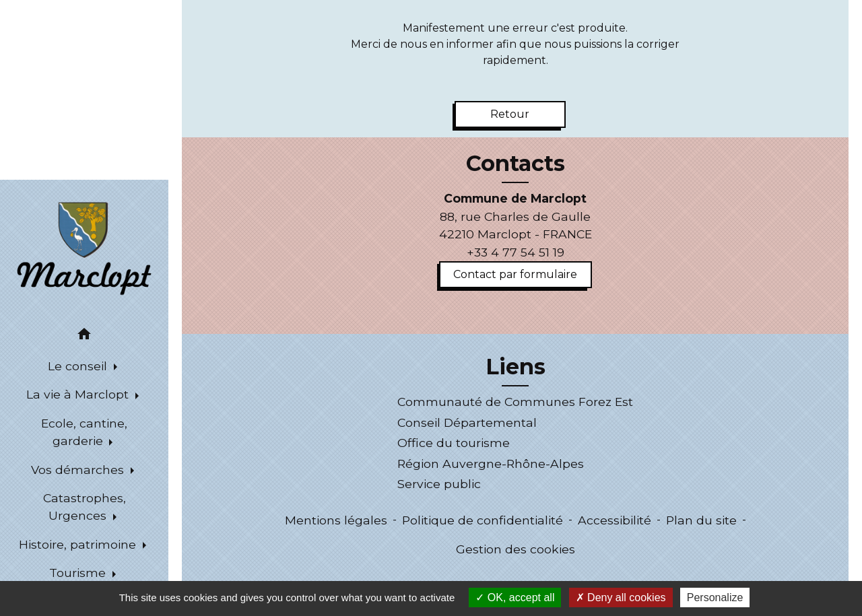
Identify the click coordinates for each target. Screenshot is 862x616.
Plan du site (701, 520)
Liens (516, 367)
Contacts (516, 164)
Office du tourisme (454, 443)
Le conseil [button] (79, 366)
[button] (84, 336)
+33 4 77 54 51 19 (516, 252)
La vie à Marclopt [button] (79, 394)
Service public (439, 484)
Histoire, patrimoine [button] (79, 544)
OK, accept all (515, 597)
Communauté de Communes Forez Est (515, 402)
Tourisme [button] (79, 573)
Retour (510, 114)
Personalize (715, 597)
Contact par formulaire (515, 274)
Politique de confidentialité (483, 520)
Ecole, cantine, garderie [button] (84, 432)
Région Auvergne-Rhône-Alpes (491, 464)
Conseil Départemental (467, 422)
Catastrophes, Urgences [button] (85, 507)
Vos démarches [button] (79, 470)
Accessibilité (615, 520)
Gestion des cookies (516, 549)
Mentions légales (336, 520)
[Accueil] (85, 248)
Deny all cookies (621, 597)
